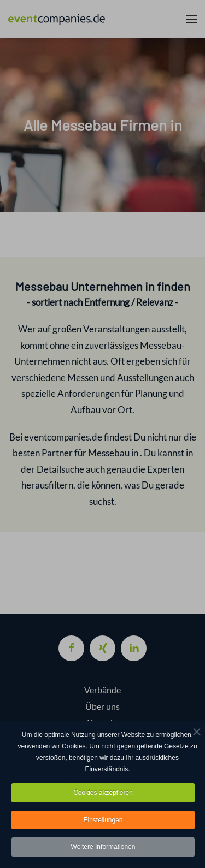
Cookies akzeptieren (103, 794)
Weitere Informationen (103, 849)
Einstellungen (103, 822)
